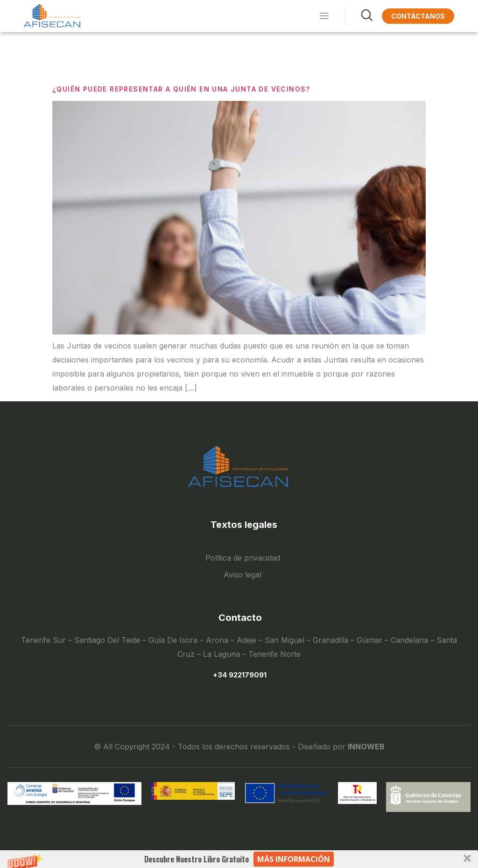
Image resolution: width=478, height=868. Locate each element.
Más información (294, 859)
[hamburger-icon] (324, 16)
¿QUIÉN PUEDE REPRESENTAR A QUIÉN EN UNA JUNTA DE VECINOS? (181, 89)
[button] (239, 859)
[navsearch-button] (358, 16)
